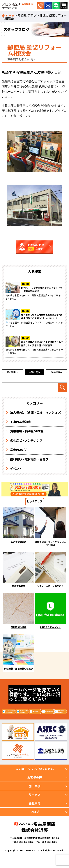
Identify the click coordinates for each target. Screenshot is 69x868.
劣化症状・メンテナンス (26, 440)
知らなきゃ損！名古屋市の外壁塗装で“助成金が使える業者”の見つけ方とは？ (42, 317)
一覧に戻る (34, 372)
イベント (16, 468)
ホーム (10, 15)
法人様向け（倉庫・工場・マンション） (37, 412)
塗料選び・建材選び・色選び (29, 459)
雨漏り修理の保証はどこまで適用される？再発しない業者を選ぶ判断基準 (42, 344)
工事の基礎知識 (20, 422)
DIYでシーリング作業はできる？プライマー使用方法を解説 (42, 289)
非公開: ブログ (27, 15)
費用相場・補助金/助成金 (27, 431)
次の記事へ (57, 372)
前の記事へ (12, 372)
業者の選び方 (19, 450)
